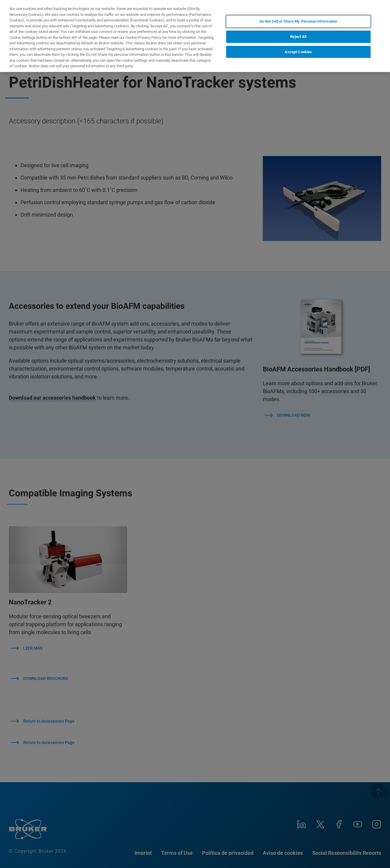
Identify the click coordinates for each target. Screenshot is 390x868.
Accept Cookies (298, 52)
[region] (195, 36)
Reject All (298, 37)
